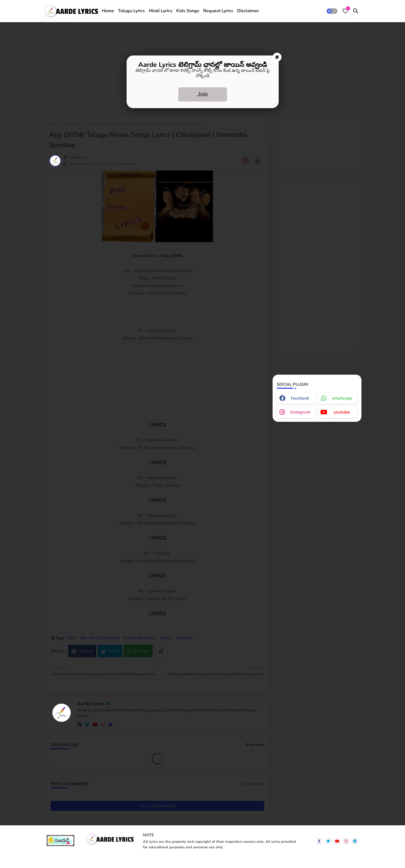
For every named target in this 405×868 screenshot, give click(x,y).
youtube (342, 412)
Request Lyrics (218, 11)
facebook (300, 398)
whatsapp (342, 398)
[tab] (108, 11)
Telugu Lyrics (131, 11)
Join (202, 94)
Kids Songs (188, 11)
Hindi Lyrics (161, 11)
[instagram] (346, 841)
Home (108, 11)
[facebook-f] (319, 841)
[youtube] (337, 841)
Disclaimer (248, 11)
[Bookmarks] (345, 11)
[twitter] (328, 841)
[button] (332, 11)
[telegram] (355, 841)
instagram (300, 412)
